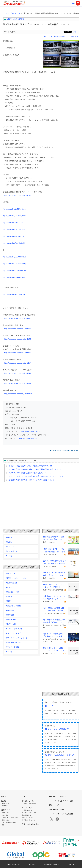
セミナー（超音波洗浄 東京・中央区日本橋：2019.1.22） (31, 466)
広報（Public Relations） (9, 823)
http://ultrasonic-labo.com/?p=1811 (18, 353)
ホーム (5, 13)
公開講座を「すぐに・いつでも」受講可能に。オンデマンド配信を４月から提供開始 (54, 598)
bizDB (51, 706)
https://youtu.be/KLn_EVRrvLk (14, 295)
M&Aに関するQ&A (27, 818)
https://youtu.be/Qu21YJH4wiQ (14, 264)
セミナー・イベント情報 (29, 813)
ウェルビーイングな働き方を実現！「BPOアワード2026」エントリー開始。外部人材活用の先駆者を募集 (54, 574)
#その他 (9, 556)
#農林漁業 (10, 615)
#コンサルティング (73, 36)
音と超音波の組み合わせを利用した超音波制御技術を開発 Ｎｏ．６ (35, 469)
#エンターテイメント (14, 629)
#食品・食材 (11, 620)
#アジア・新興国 (12, 647)
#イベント (10, 547)
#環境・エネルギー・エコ (16, 578)
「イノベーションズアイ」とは (61, 801)
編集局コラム (6, 820)
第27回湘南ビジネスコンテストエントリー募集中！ (54, 586)
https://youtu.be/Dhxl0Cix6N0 (14, 277)
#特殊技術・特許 (60, 36)
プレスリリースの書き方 (58, 729)
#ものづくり (48, 36)
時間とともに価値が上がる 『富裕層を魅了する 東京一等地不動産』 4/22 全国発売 (54, 635)
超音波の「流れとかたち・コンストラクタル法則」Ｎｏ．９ (32, 480)
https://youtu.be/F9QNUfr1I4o (14, 236)
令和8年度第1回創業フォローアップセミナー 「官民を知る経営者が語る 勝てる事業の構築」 (54, 609)
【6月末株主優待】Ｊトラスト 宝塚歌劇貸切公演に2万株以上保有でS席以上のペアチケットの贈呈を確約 (54, 551)
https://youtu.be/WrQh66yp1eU (14, 216)
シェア (76, 32)
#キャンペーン (12, 551)
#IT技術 (9, 587)
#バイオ (9, 597)
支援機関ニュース (27, 810)
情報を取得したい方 (57, 810)
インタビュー (6, 815)
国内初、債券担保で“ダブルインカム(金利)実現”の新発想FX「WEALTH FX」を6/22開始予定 (55, 562)
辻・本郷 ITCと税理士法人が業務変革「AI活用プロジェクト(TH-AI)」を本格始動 (54, 621)
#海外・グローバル (13, 643)
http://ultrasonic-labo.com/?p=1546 (18, 373)
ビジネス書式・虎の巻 (29, 820)
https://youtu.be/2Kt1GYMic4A (14, 223)
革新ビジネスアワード (58, 797)
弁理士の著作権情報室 (30, 824)
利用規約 (32, 864)
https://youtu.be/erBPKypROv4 (14, 271)
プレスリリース (15, 13)
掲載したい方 (54, 805)
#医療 (8, 601)
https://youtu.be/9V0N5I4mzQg (14, 257)
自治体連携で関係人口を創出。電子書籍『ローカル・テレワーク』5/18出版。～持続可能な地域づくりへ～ (54, 538)
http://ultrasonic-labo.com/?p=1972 (18, 318)
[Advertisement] (41, 502)
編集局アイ (5, 810)
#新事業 (9, 537)
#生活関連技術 (12, 583)
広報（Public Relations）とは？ (61, 755)
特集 (3, 825)
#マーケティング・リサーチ (17, 638)
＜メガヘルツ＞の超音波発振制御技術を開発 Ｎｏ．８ (30, 473)
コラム (24, 797)
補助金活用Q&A (27, 815)
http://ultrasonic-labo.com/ (29, 438)
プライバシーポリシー (12, 864)
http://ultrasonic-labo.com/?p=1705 (18, 329)
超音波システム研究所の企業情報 (66, 450)
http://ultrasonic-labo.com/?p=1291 (18, 195)
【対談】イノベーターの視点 (10, 818)
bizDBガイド (5, 804)
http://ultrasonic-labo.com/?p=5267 (18, 363)
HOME (4, 797)
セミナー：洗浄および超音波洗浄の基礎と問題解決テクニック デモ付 (36, 476)
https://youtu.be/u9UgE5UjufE (14, 229)
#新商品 (9, 542)
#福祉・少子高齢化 (13, 606)
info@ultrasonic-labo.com (30, 431)
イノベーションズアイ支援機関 (61, 814)
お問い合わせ (73, 864)
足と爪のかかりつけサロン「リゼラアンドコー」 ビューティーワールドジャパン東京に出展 (54, 649)
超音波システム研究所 (16, 19)
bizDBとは (5, 806)
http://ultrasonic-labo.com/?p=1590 (18, 339)
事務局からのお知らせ (52, 864)
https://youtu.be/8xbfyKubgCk (14, 243)
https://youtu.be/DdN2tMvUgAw (15, 209)
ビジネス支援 (27, 808)
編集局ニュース (6, 813)
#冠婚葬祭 (10, 610)
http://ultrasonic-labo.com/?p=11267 (18, 394)
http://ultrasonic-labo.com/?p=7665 (18, 384)
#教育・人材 (11, 624)
